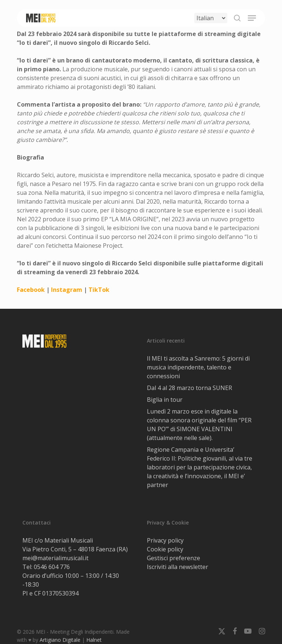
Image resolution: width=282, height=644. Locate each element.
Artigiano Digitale (60, 640)
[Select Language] (211, 18)
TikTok (98, 290)
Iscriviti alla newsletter (178, 567)
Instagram (67, 290)
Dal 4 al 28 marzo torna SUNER (189, 388)
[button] (252, 18)
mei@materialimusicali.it (55, 558)
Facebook (31, 290)
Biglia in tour (165, 400)
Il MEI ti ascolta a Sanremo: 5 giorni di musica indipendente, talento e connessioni (198, 367)
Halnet (94, 640)
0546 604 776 (52, 567)
